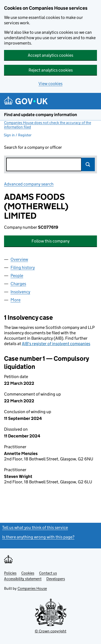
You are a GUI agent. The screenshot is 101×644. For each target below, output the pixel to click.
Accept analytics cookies (50, 55)
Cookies (28, 573)
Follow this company (50, 241)
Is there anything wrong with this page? (38, 537)
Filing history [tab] (23, 267)
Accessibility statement (23, 579)
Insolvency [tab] (20, 292)
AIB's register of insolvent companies (56, 344)
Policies (10, 573)
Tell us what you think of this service (35, 527)
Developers (56, 579)
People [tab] (17, 276)
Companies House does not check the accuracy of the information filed (48, 125)
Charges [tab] (18, 284)
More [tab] (15, 300)
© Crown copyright (50, 631)
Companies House (32, 588)
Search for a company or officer (33, 147)
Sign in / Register (18, 135)
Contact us (48, 573)
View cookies (50, 84)
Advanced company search (29, 184)
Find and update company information (41, 115)
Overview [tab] (19, 259)
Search (88, 164)
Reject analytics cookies (51, 70)
